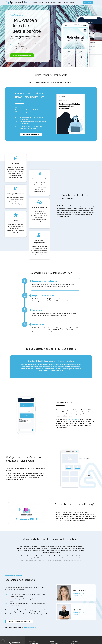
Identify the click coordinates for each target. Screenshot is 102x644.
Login (72, 2)
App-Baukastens (73, 419)
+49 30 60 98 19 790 (30, 627)
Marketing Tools (50, 2)
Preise (66, 2)
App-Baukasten (38, 2)
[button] (3, 641)
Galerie (60, 2)
